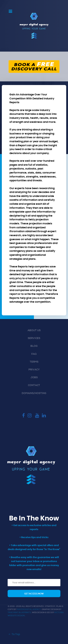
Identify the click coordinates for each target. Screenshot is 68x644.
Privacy (34, 370)
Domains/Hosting (34, 393)
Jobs (34, 377)
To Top (14, 634)
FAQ (34, 354)
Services (34, 338)
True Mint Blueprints (19, 613)
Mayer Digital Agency (29, 609)
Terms (34, 362)
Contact (34, 385)
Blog (34, 346)
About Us (34, 330)
